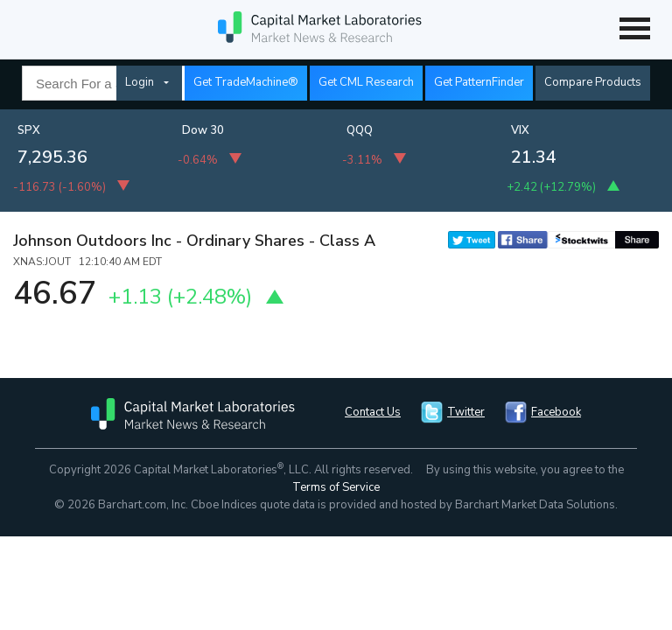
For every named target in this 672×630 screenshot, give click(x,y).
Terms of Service (336, 487)
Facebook (556, 412)
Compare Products (593, 82)
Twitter (466, 412)
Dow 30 (203, 130)
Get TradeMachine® (246, 82)
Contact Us (373, 412)
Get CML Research (366, 82)
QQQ (360, 130)
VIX (520, 130)
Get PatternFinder (479, 82)
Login (140, 82)
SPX (29, 130)
